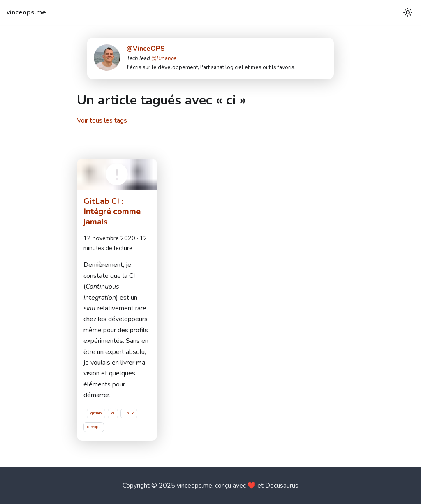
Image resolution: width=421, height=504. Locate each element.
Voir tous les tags (102, 120)
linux (129, 414)
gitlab (96, 414)
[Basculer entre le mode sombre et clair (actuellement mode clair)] (408, 12)
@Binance (164, 58)
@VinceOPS (146, 49)
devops (94, 427)
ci (113, 414)
